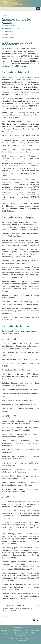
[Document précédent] (34, 620)
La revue (4, 16)
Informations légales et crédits (25, 633)
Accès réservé (22, 640)
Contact (25, 631)
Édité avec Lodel (30, 638)
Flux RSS (6, 631)
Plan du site (17, 631)
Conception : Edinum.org (14, 638)
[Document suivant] (38, 620)
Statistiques (21, 635)
